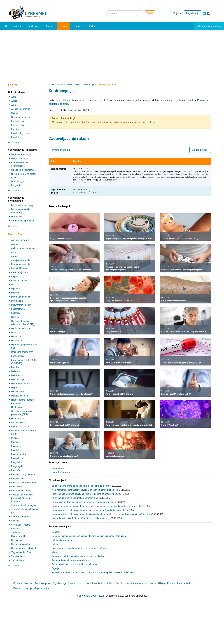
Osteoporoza (17, 418)
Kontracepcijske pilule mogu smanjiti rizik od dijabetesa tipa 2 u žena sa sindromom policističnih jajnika (102, 514)
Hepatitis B (16, 341)
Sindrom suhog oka (21, 517)
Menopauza (17, 375)
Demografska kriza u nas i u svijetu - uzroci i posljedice (78, 556)
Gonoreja (56, 532)
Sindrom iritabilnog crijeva (24, 505)
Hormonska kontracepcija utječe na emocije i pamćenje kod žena (83, 502)
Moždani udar (18, 392)
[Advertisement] (112, 53)
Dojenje (55, 568)
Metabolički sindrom (21, 384)
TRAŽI (150, 13)
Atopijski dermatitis (21, 109)
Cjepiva (15, 113)
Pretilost (15, 438)
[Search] (125, 13)
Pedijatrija (16, 185)
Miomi (55, 552)
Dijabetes (16, 289)
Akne (14, 97)
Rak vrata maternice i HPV (24, 483)
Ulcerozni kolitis (19, 536)
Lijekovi (78, 26)
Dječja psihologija (20, 159)
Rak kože (16, 470)
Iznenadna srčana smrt (22, 352)
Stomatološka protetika (22, 221)
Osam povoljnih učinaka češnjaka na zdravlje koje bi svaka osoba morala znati (89, 536)
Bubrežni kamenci (20, 268)
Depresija (16, 285)
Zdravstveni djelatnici (209, 26)
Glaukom (16, 332)
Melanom (16, 371)
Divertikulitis (17, 301)
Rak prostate (17, 478)
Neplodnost (17, 407)
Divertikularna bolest (21, 297)
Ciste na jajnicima (20, 272)
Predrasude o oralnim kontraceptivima (70, 560)
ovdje (147, 100)
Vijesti (17, 26)
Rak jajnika (16, 462)
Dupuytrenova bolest (21, 305)
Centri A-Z (33, 26)
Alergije (15, 101)
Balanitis (56, 544)
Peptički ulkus (18, 423)
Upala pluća (17, 540)
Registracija (192, 13)
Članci (49, 26)
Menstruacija (17, 380)
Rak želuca (16, 487)
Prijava (177, 13)
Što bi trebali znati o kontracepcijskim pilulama (74, 564)
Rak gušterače (18, 458)
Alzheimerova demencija (23, 248)
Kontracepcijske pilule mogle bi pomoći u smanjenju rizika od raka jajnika (87, 510)
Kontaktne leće (18, 121)
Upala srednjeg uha (20, 544)
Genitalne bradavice (21, 117)
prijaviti (101, 100)
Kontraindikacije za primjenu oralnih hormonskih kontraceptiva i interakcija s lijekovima (94, 572)
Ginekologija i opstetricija (23, 170)
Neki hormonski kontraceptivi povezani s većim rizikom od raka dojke (85, 490)
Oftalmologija (18, 181)
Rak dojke (16, 137)
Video (92, 26)
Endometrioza (18, 309)
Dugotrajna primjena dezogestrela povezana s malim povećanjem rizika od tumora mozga (95, 506)
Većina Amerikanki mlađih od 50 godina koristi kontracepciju (81, 518)
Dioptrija (15, 293)
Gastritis (15, 317)
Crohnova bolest (19, 281)
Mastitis (15, 367)
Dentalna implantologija (23, 205)
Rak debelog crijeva (21, 133)
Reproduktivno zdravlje (22, 491)
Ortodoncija (17, 217)
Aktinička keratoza (20, 240)
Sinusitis (15, 521)
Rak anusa (16, 446)
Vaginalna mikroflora (21, 552)
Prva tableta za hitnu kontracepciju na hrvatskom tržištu (79, 548)
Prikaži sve (14, 143)
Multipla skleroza (19, 396)
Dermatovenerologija (21, 154)
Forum (63, 26)
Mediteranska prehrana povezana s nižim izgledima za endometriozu (85, 494)
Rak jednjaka (17, 466)
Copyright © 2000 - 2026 (91, 596)
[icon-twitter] (204, 13)
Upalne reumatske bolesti (23, 548)
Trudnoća (16, 532)
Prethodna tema (60, 150)
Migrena (15, 388)
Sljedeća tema (200, 150)
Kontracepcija (18, 125)
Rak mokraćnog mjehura (23, 474)
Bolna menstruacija (21, 264)
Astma (14, 105)
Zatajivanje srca (19, 556)
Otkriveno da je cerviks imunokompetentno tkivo (75, 498)
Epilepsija (16, 313)
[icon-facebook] (209, 13)
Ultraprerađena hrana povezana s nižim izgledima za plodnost (82, 486)
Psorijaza (16, 129)
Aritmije (15, 252)
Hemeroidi (16, 336)
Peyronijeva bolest (20, 427)
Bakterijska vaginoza (62, 540)
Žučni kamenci (18, 560)
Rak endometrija (19, 454)
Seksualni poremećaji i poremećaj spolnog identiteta (22, 498)
